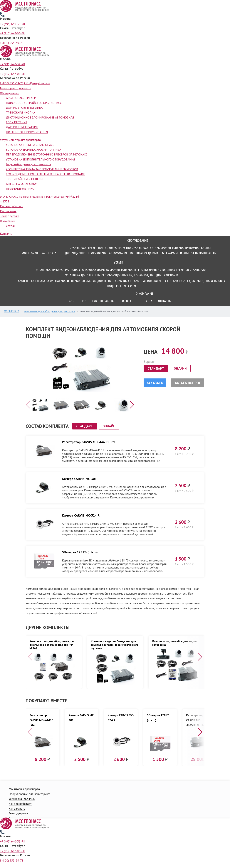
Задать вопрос (188, 383)
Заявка (126, 301)
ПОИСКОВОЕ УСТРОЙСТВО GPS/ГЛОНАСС (34, 103)
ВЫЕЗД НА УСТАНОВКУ (21, 184)
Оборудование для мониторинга (30, 799)
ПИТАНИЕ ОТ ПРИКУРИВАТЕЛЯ (27, 132)
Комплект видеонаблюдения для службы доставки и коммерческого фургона (115, 650)
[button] (132, 410)
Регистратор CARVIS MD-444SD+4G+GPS (197, 725)
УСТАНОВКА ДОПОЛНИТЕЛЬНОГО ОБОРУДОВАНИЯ (40, 159)
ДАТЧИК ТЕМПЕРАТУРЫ (22, 127)
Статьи (10, 226)
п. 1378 (5, 201)
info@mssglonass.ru (37, 83)
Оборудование (10, 93)
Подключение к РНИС (20, 189)
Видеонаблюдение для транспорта (28, 164)
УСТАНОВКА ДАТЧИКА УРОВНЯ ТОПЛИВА (33, 150)
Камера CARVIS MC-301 (79, 484)
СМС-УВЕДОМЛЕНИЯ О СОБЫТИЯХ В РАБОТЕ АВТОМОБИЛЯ (46, 174)
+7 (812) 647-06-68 (12, 33)
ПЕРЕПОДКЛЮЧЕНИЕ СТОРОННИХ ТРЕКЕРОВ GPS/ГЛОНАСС (47, 154)
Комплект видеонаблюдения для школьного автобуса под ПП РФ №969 (52, 650)
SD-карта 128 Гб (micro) (80, 557)
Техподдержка (10, 216)
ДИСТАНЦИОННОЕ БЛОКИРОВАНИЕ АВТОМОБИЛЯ (40, 117)
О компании (7, 221)
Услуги (119, 263)
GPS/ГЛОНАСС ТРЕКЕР (21, 98)
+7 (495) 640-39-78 (12, 24)
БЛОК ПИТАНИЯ (16, 122)
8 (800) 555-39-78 (12, 43)
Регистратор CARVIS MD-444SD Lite (89, 447)
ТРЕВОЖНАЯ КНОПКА (20, 112)
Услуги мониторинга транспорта (20, 140)
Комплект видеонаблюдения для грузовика (175, 648)
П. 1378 (83, 301)
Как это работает (11, 206)
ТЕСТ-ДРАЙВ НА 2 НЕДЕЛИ (24, 179)
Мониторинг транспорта (16, 88)
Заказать (155, 383)
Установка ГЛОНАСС (22, 804)
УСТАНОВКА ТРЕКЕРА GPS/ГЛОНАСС (30, 145)
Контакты (6, 234)
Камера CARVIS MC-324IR (81, 521)
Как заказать (8, 211)
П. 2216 (70, 301)
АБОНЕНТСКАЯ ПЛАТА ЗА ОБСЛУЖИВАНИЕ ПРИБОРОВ (42, 169)
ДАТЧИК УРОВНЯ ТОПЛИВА (24, 108)
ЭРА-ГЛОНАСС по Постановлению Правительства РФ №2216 (40, 197)
